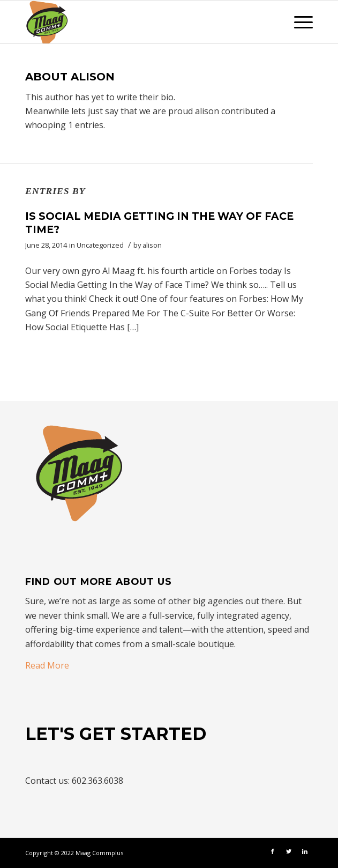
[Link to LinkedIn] (305, 851)
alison (152, 245)
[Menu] (298, 22)
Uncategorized (100, 245)
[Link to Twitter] (289, 851)
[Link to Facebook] (273, 851)
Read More (47, 665)
